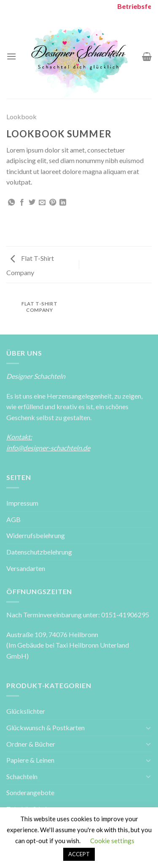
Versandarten (26, 568)
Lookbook (21, 117)
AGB (13, 519)
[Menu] (11, 56)
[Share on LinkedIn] (63, 203)
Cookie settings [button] (112, 841)
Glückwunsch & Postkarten (46, 727)
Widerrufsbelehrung (36, 535)
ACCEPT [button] (79, 854)
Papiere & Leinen (30, 760)
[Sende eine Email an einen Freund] (42, 203)
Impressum (22, 503)
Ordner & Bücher (31, 744)
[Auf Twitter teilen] (32, 203)
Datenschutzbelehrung (39, 552)
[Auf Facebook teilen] (22, 203)
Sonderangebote (30, 792)
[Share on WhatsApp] (11, 203)
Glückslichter (26, 711)
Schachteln (22, 776)
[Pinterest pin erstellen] (53, 203)
